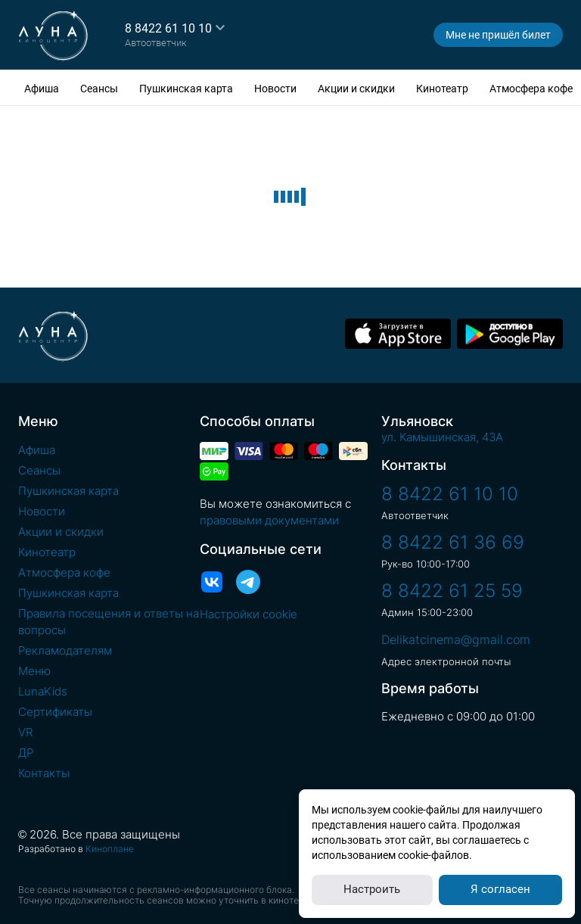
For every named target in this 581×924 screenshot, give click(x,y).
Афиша (42, 89)
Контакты (44, 773)
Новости (275, 89)
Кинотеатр (442, 89)
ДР (26, 753)
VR (25, 732)
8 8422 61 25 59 (452, 591)
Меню (34, 671)
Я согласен (500, 889)
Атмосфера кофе (531, 89)
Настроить (372, 889)
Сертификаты (55, 712)
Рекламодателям (65, 650)
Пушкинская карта (186, 89)
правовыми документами (269, 520)
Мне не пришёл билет (498, 35)
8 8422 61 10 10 (168, 28)
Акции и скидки (356, 89)
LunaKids (43, 691)
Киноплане (110, 849)
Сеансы (99, 89)
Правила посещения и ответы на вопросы (109, 622)
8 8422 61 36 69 (453, 543)
